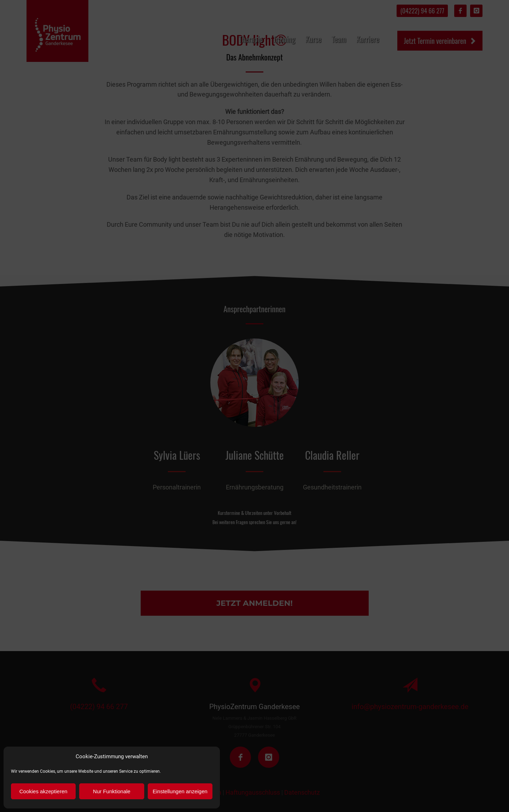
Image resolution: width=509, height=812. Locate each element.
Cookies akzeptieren (43, 791)
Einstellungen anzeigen (180, 791)
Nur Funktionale (112, 791)
